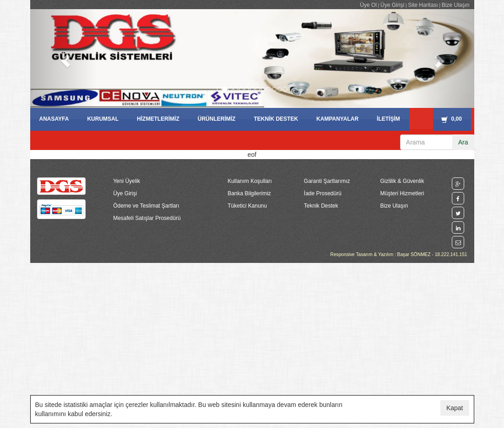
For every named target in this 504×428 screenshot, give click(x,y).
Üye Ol (368, 5)
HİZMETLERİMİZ (158, 119)
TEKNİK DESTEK (276, 119)
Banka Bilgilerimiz (249, 193)
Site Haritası (423, 5)
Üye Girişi (392, 5)
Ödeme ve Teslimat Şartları (146, 206)
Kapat (455, 408)
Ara (463, 142)
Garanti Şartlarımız (327, 181)
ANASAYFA (54, 119)
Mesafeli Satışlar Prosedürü (147, 218)
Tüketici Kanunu (247, 206)
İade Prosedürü (323, 193)
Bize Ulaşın (456, 5)
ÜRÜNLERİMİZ (217, 119)
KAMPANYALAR (337, 119)
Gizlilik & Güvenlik (402, 181)
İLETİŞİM (388, 119)
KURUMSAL (103, 119)
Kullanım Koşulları (250, 181)
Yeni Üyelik (127, 181)
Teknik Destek (321, 206)
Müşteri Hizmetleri (402, 193)
